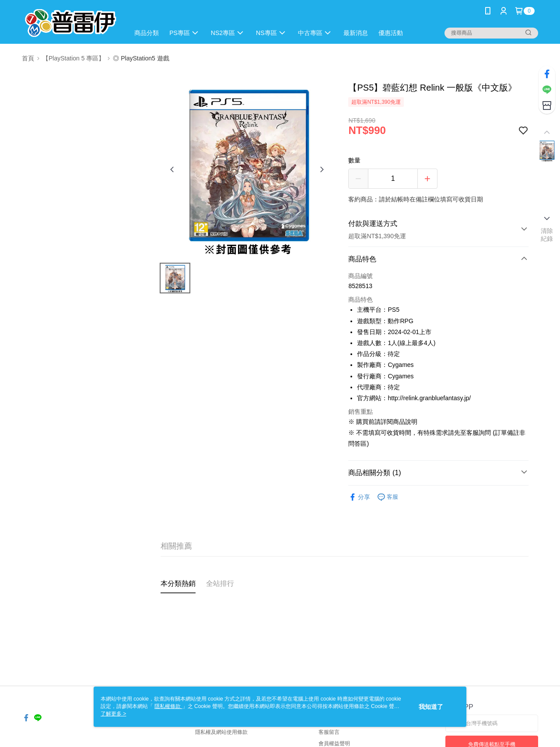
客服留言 (329, 732)
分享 (359, 497)
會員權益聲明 (334, 743)
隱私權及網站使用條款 (221, 732)
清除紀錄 (547, 235)
